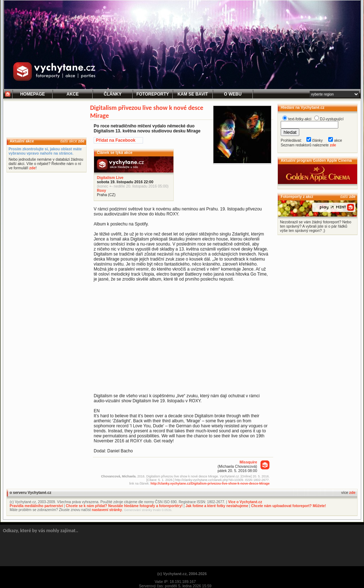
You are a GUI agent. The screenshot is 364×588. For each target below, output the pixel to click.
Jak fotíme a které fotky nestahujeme (217, 506)
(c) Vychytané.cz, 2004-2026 (182, 574)
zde (81, 141)
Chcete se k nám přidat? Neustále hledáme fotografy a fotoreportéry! (124, 506)
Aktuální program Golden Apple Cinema (316, 160)
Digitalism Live (110, 178)
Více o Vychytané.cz (245, 502)
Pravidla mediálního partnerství (36, 506)
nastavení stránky (107, 510)
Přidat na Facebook (116, 140)
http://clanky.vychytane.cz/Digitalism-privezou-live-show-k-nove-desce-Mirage (210, 483)
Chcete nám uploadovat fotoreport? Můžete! (288, 506)
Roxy (102, 190)
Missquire (248, 462)
